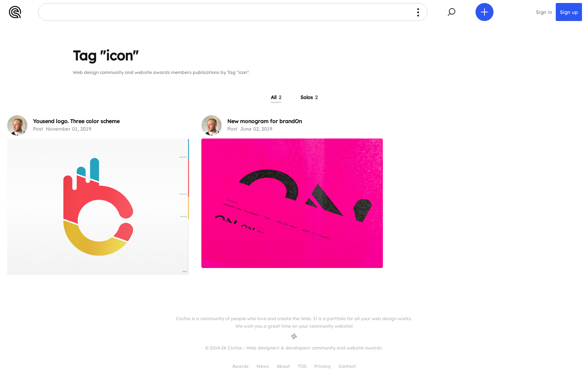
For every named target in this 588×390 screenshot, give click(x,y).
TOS (302, 366)
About (283, 366)
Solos (309, 97)
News (263, 366)
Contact (347, 366)
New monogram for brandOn (265, 121)
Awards (240, 366)
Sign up (569, 12)
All (276, 97)
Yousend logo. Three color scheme (76, 121)
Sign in (544, 12)
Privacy (322, 366)
